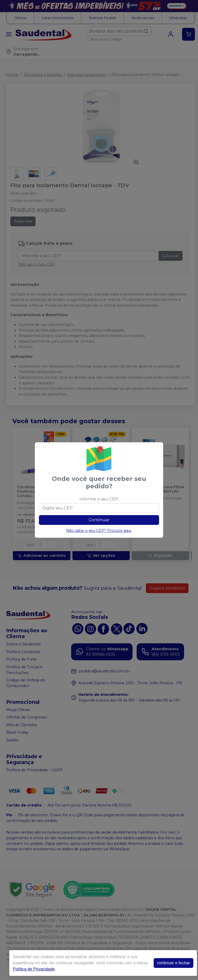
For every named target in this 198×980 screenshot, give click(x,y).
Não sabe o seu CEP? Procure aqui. (99, 531)
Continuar (99, 520)
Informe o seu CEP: (99, 499)
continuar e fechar (174, 963)
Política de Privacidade (34, 969)
